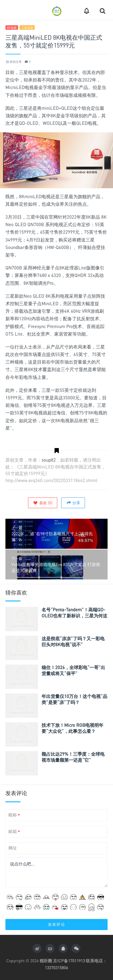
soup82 (49, 460)
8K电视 (12, 28)
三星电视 (27, 28)
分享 (73, 503)
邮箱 (14, 832)
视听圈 (46, 961)
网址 (13, 848)
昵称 (14, 815)
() (43, 503)
